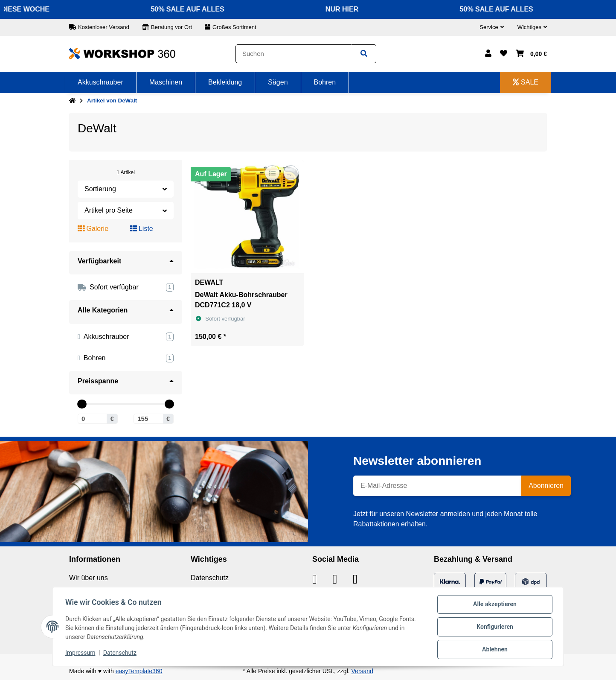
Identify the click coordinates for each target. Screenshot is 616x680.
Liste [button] (142, 229)
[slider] (82, 404)
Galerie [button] (93, 229)
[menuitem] (101, 82)
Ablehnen (494, 650)
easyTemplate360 (139, 671)
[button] (491, 27)
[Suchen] (294, 54)
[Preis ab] (92, 419)
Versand (362, 671)
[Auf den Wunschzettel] (291, 173)
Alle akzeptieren (494, 605)
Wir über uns (89, 578)
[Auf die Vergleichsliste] (272, 173)
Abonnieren (546, 486)
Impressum (81, 654)
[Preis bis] (148, 419)
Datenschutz (210, 578)
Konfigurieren (494, 627)
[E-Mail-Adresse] (437, 486)
